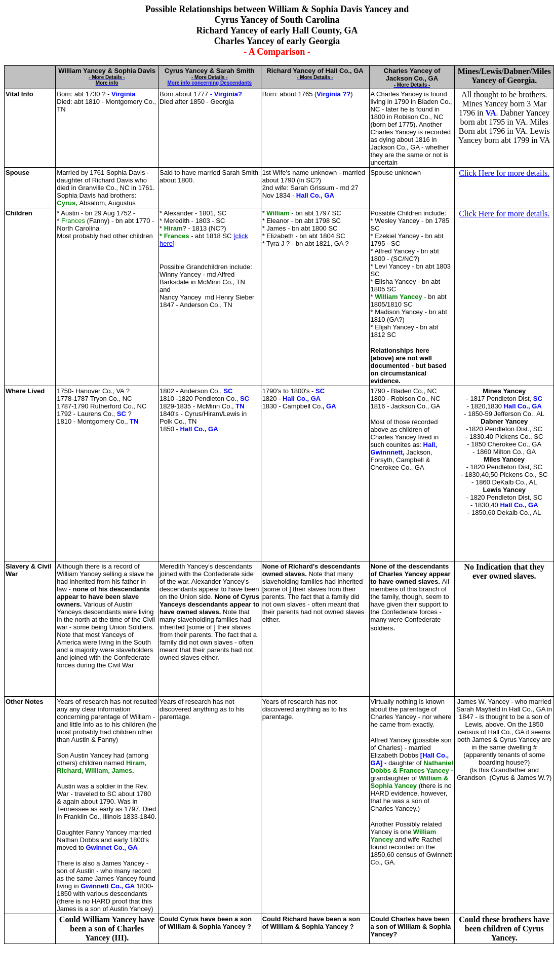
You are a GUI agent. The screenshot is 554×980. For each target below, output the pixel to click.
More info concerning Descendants (209, 83)
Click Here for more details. (504, 173)
